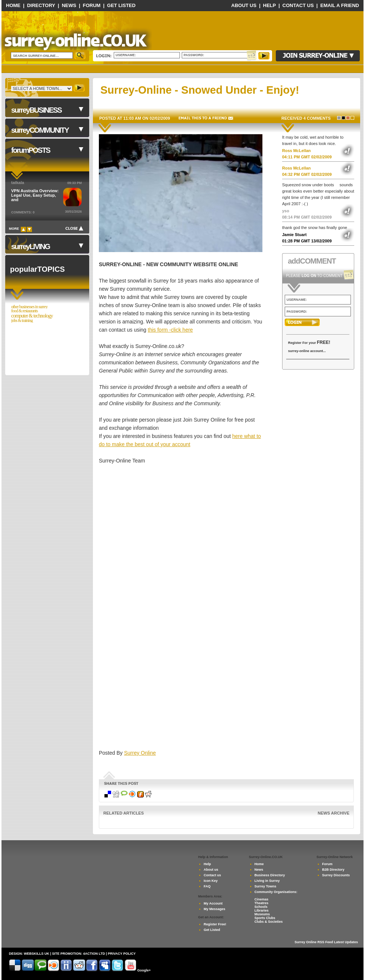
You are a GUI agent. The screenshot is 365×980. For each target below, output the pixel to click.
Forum (92, 5)
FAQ (207, 886)
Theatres (262, 903)
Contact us (212, 875)
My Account (213, 903)
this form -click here (170, 330)
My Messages (214, 909)
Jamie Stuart (294, 235)
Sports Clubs (265, 918)
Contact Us (298, 5)
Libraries (262, 910)
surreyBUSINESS (36, 110)
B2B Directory (333, 870)
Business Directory (270, 875)
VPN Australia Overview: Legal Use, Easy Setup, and (35, 195)
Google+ (144, 970)
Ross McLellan (296, 151)
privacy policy (122, 954)
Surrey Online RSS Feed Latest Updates (326, 942)
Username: (126, 55)
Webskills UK (37, 954)
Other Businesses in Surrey (29, 307)
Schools (261, 907)
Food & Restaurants (24, 311)
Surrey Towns (266, 886)
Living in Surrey (267, 881)
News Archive (334, 813)
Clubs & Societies (269, 922)
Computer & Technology (32, 316)
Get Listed (121, 5)
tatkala (18, 183)
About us (211, 870)
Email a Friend (340, 5)
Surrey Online (140, 753)
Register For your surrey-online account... (309, 346)
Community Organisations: (276, 892)
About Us (244, 5)
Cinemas (262, 899)
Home (13, 5)
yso (286, 211)
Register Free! (215, 924)
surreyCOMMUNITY (40, 130)
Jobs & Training (22, 321)
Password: (195, 55)
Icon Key (211, 881)
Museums (262, 914)
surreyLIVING (30, 246)
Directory (41, 5)
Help (270, 5)
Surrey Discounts (336, 875)
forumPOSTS (30, 150)
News (69, 5)
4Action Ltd (94, 954)
